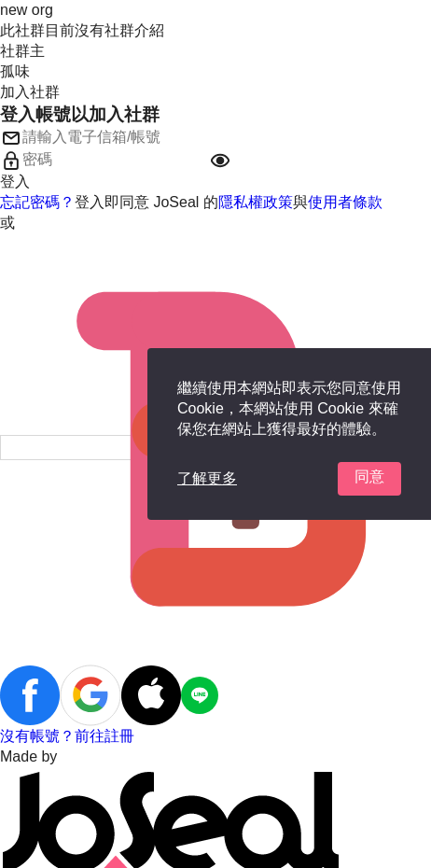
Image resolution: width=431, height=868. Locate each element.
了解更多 (207, 478)
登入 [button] (15, 182)
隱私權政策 (256, 202)
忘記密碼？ (37, 202)
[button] (220, 161)
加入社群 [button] (30, 92)
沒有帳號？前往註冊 (67, 736)
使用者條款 (345, 202)
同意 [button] (369, 476)
